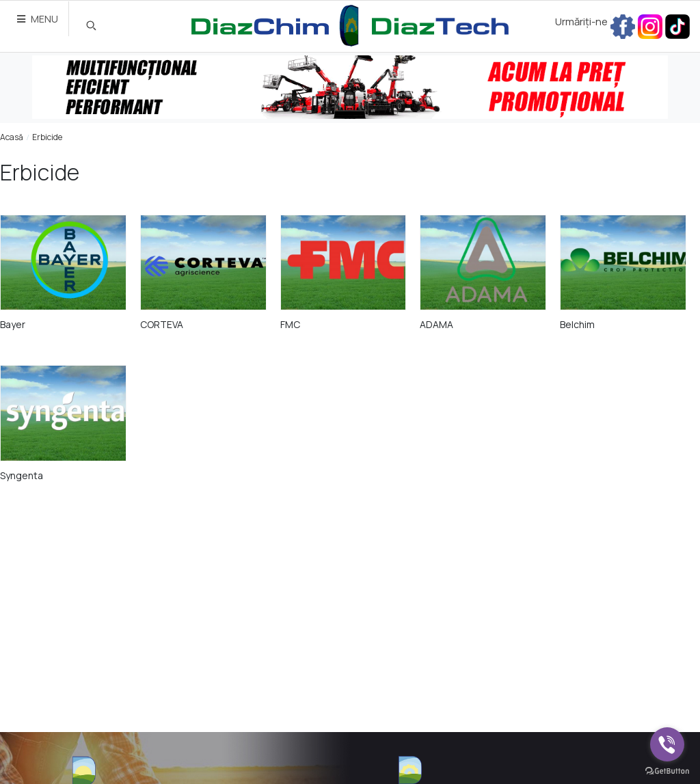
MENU (38, 19)
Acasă (12, 137)
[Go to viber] (667, 744)
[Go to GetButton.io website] (667, 770)
